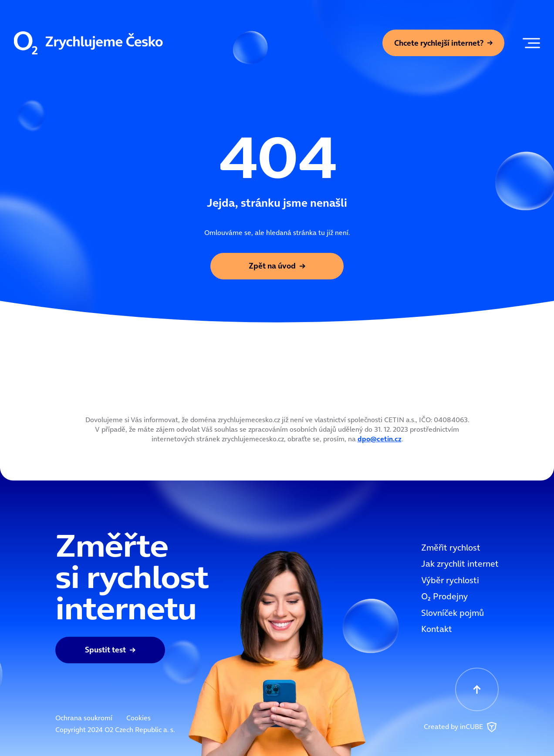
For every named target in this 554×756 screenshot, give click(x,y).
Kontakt (437, 629)
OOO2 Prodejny (444, 596)
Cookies (138, 718)
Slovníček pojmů (453, 613)
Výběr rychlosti (450, 580)
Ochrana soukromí (84, 718)
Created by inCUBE (461, 727)
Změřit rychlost (451, 548)
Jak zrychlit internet (460, 564)
